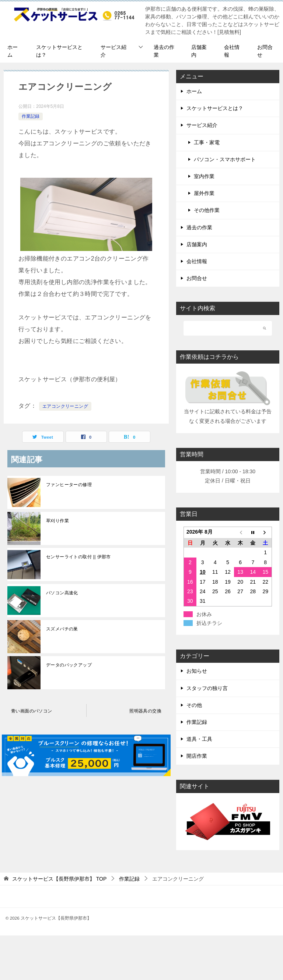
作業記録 (31, 116)
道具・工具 (199, 739)
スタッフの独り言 (207, 688)
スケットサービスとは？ (59, 51)
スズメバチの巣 (62, 629)
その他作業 (207, 210)
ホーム (13, 51)
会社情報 (232, 51)
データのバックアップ (69, 665)
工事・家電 (207, 142)
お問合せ (265, 51)
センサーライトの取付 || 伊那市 (78, 557)
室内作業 (204, 176)
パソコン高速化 (62, 593)
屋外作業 (204, 193)
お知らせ (197, 671)
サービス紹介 (113, 51)
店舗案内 (199, 51)
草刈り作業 (57, 521)
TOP (59, 879)
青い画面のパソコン (32, 711)
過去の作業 (164, 51)
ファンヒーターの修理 (69, 485)
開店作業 (197, 756)
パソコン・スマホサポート (225, 159)
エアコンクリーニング (65, 406)
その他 (194, 705)
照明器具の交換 (145, 711)
